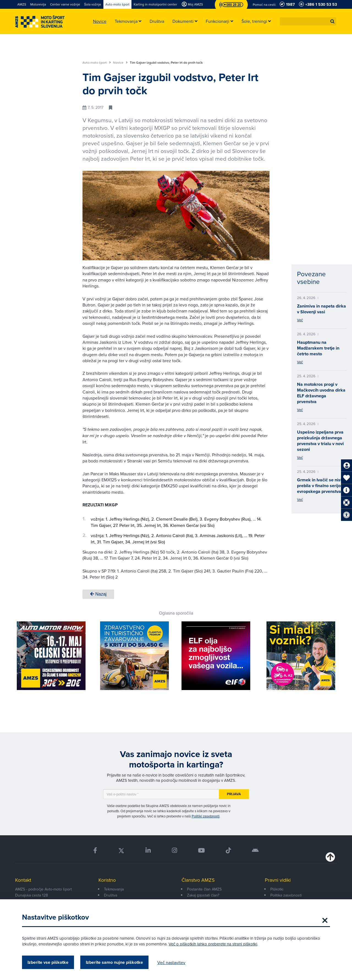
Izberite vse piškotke (48, 962)
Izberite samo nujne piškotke (114, 962)
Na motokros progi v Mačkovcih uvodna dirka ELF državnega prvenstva (321, 393)
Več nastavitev (171, 962)
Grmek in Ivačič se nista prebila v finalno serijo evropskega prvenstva (321, 486)
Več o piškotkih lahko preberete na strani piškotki (213, 944)
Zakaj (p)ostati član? (203, 895)
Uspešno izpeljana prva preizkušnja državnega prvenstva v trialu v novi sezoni (320, 441)
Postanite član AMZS (204, 889)
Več (300, 320)
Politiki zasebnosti (206, 816)
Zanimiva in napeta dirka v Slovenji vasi (321, 309)
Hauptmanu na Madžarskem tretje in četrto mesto (318, 348)
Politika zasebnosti (286, 895)
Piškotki (277, 889)
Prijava (234, 794)
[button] (332, 21)
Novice (120, 63)
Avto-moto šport (97, 63)
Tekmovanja (114, 889)
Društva (111, 895)
